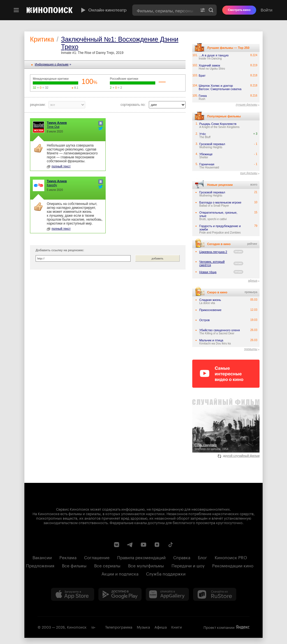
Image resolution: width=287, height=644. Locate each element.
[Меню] (16, 10)
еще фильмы (249, 173)
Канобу (52, 185)
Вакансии (42, 557)
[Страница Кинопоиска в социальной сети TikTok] (170, 545)
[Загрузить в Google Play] (120, 594)
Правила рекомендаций (141, 557)
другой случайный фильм (239, 456)
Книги (177, 627)
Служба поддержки (166, 573)
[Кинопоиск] (50, 10)
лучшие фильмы (247, 105)
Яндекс (243, 627)
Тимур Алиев (57, 123)
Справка (182, 557)
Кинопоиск (77, 627)
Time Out (53, 127)
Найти (211, 10)
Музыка (143, 627)
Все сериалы (107, 565)
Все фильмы (74, 565)
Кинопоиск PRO (231, 557)
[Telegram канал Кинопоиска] (130, 545)
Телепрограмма (119, 627)
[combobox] (165, 10)
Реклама (68, 557)
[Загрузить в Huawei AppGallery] (167, 594)
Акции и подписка (120, 573)
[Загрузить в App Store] (73, 594)
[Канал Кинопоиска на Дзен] (157, 545)
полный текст (59, 166)
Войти (267, 10)
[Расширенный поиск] (203, 10)
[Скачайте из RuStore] (215, 594)
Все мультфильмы (146, 565)
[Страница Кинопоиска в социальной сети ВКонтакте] (117, 545)
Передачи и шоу (188, 565)
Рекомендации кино (233, 565)
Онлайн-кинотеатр (103, 10)
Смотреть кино (239, 10)
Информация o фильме (52, 64)
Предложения (40, 565)
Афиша (161, 627)
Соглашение (97, 557)
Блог (202, 557)
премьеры (251, 349)
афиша (253, 281)
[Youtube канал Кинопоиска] (143, 545)
